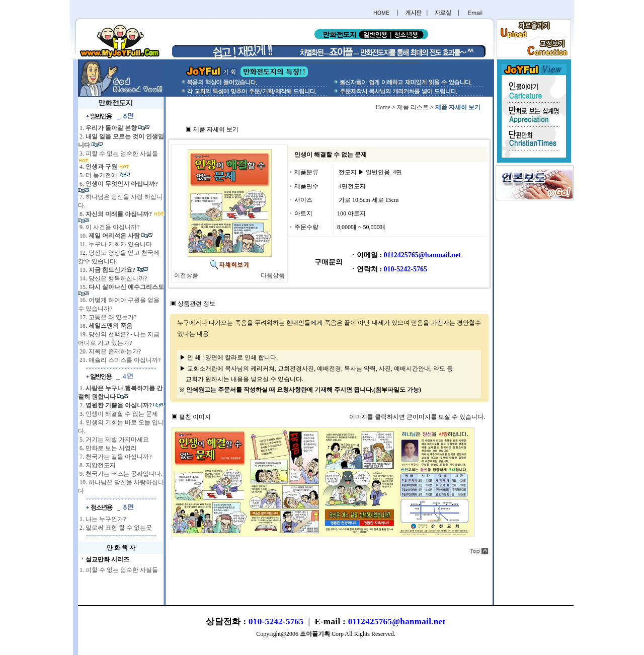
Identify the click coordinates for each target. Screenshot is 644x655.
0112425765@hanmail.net (397, 622)
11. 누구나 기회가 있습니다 (115, 244)
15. (121, 287)
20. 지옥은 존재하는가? (109, 351)
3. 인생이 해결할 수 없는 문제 (118, 414)
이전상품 (186, 275)
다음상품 (273, 275)
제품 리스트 (413, 107)
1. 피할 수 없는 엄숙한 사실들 (118, 570)
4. (98, 167)
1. (108, 128)
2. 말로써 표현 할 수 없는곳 (115, 528)
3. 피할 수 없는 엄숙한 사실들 (118, 154)
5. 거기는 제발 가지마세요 (113, 440)
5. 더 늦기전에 (98, 175)
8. (116, 214)
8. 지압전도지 (97, 465)
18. (105, 326)
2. (116, 405)
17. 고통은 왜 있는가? (107, 317)
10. (110, 236)
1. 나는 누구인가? (102, 519)
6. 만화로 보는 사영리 (107, 448)
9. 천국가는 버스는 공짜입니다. (120, 474)
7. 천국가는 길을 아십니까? (115, 457)
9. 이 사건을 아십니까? (109, 227)
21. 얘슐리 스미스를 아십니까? (119, 360)
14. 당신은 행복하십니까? (112, 278)
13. (107, 270)
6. (118, 184)
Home (383, 107)
